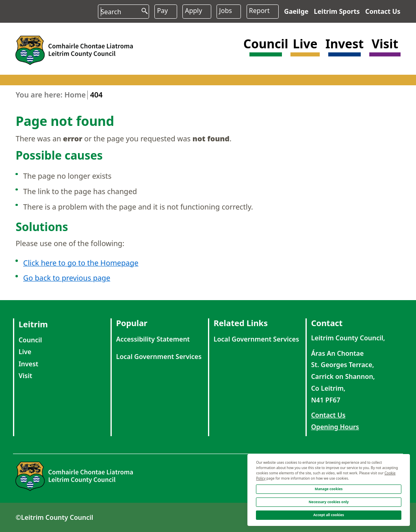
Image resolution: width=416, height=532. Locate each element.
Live (25, 352)
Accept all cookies (329, 515)
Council (30, 340)
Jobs (225, 11)
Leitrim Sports (337, 11)
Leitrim (33, 324)
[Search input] (123, 12)
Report (259, 11)
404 (96, 95)
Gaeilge (296, 11)
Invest (29, 364)
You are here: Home (51, 95)
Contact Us (383, 11)
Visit (26, 376)
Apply (193, 11)
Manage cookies (329, 489)
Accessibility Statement (153, 339)
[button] (266, 50)
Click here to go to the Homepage (81, 263)
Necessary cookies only (329, 502)
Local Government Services (159, 357)
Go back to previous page (67, 278)
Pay (162, 11)
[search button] (141, 8)
